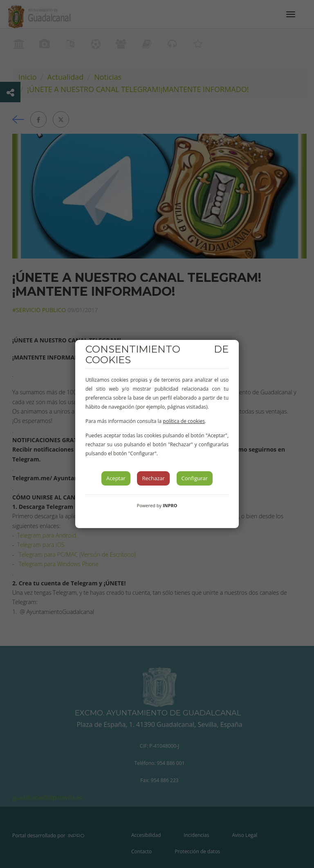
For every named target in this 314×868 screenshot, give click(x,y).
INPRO (170, 505)
